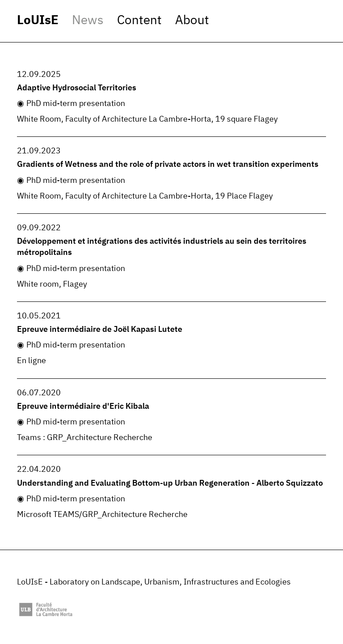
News (88, 21)
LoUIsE (38, 21)
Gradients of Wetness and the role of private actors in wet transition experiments (168, 165)
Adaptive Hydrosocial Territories (77, 88)
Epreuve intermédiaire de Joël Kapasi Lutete (100, 330)
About (192, 21)
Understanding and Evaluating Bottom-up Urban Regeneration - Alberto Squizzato (170, 483)
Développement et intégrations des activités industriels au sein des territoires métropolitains (162, 247)
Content (139, 21)
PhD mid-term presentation (76, 104)
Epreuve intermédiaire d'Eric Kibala (83, 407)
